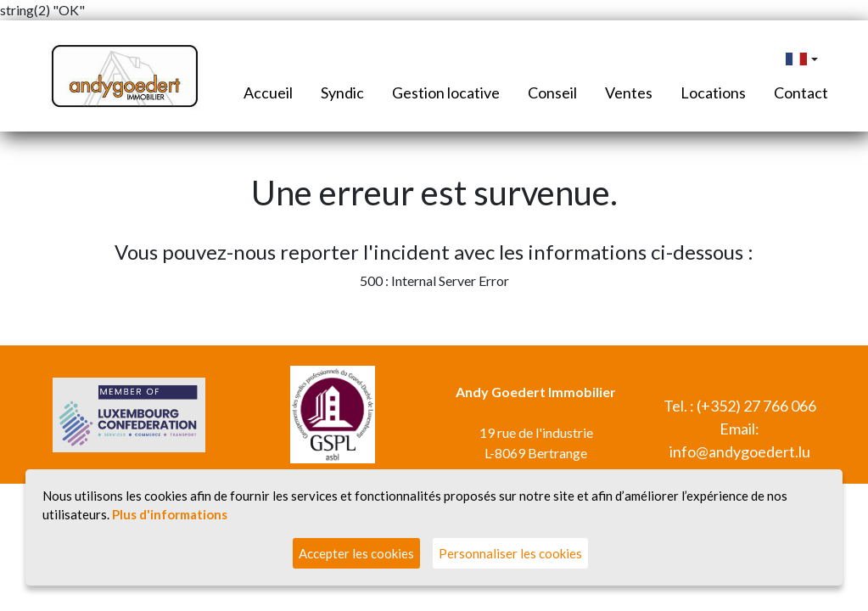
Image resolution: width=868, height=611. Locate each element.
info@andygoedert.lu (740, 451)
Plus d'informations (170, 514)
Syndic (342, 92)
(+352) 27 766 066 (756, 406)
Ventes (629, 92)
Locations (713, 92)
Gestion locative (446, 92)
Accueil (268, 92)
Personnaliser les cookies (510, 553)
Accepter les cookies (356, 553)
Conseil (552, 92)
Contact (801, 92)
